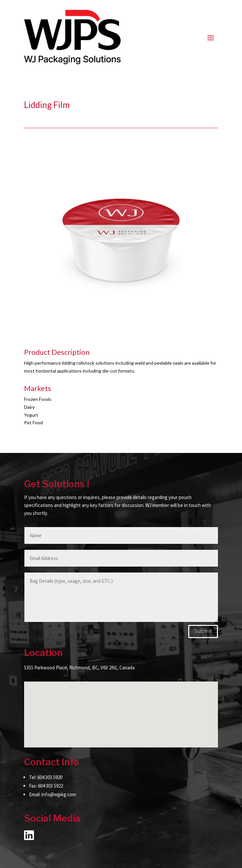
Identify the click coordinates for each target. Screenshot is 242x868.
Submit (203, 631)
